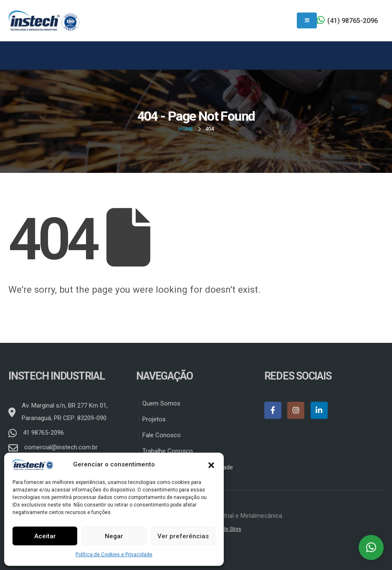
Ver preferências (183, 536)
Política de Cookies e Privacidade (114, 555)
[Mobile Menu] (307, 20)
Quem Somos (161, 403)
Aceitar (45, 536)
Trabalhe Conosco (168, 451)
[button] (211, 464)
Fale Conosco (162, 435)
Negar (114, 536)
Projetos (154, 419)
